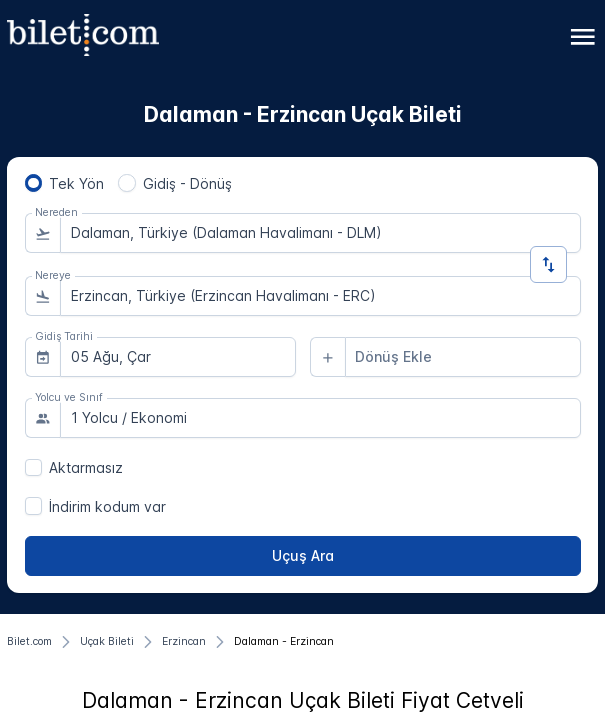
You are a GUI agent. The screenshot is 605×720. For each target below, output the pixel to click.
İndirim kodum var (107, 506)
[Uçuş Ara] (303, 556)
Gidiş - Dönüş (187, 183)
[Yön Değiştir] (548, 264)
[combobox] (320, 233)
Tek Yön (76, 183)
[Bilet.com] (29, 642)
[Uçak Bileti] (107, 642)
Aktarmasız (86, 467)
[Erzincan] (184, 642)
